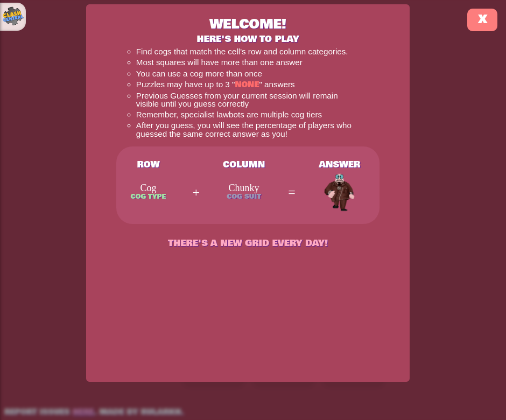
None (247, 85)
